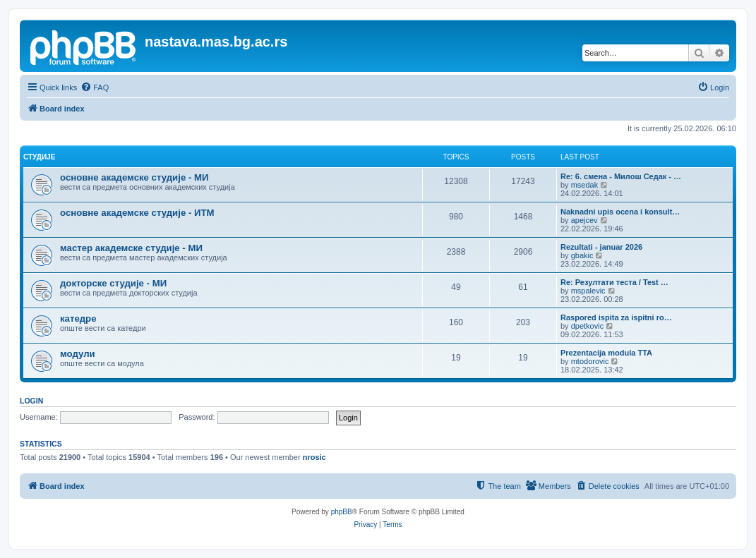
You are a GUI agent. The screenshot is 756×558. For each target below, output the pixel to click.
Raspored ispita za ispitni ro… (616, 317)
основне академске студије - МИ (134, 177)
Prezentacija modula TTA (606, 353)
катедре (78, 319)
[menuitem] (95, 87)
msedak (585, 185)
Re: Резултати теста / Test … (614, 282)
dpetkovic (587, 326)
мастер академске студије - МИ (131, 248)
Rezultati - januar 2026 (601, 247)
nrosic (314, 457)
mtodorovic (590, 361)
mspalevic (588, 291)
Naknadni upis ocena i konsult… (620, 212)
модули (78, 354)
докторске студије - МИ (113, 283)
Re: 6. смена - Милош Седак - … (621, 176)
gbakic (582, 255)
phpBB (342, 512)
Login (31, 401)
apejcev (584, 220)
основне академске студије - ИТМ (137, 213)
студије (39, 157)
